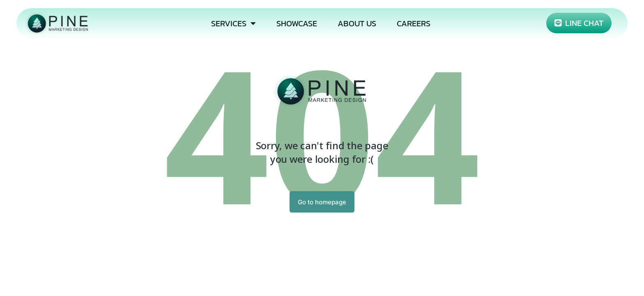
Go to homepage (322, 202)
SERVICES (233, 23)
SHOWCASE (297, 23)
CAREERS (414, 23)
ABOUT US (357, 23)
